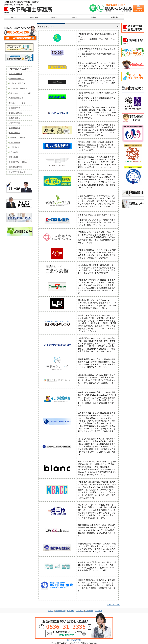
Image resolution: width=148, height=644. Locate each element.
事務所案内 (60, 611)
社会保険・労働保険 (17, 137)
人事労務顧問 (14, 133)
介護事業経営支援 (16, 98)
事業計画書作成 (15, 113)
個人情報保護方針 (74, 640)
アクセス (80, 611)
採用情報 (99, 611)
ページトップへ (113, 605)
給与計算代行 (14, 147)
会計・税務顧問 (15, 74)
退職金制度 (13, 157)
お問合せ (89, 611)
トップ (51, 611)
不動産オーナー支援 (17, 103)
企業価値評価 (14, 128)
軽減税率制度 (14, 123)
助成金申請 (13, 152)
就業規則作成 (14, 143)
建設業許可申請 (15, 167)
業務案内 (70, 611)
